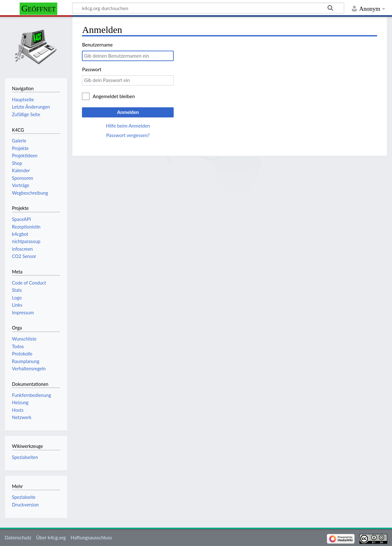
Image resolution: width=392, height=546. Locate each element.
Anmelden (128, 112)
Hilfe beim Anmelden (128, 126)
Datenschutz (18, 537)
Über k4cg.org (51, 537)
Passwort (92, 69)
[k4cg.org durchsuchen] (208, 8)
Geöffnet (39, 8)
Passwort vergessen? (128, 135)
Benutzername (97, 45)
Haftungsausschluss (91, 537)
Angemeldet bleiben (114, 96)
